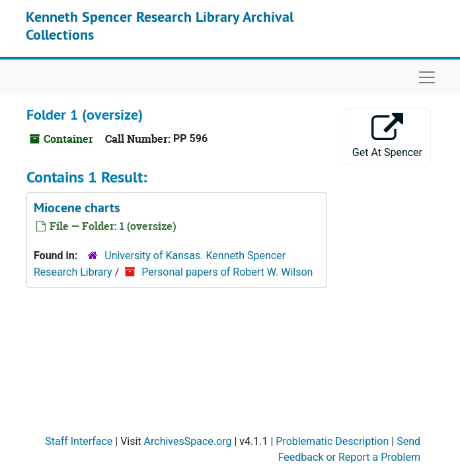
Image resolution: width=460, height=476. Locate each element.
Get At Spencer (387, 136)
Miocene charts (77, 208)
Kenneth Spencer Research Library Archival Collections (160, 25)
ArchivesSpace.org (188, 441)
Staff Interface (79, 441)
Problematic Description (332, 441)
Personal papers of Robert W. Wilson (227, 272)
